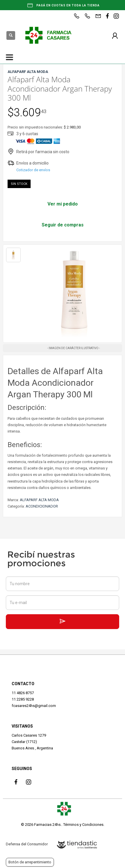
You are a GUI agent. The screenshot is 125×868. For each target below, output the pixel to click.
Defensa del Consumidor (27, 844)
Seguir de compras (63, 225)
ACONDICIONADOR (42, 506)
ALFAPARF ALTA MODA (39, 500)
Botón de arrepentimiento (30, 862)
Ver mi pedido (63, 204)
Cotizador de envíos (33, 170)
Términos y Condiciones (83, 825)
